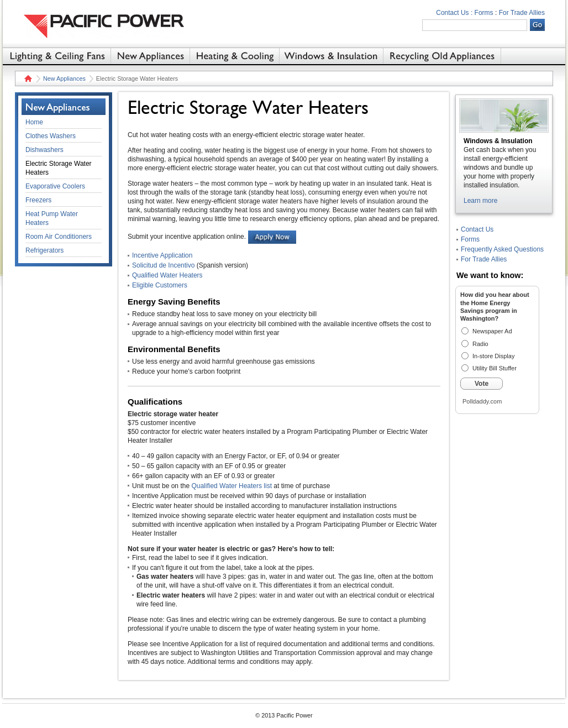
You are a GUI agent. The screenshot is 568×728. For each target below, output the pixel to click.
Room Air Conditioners (59, 237)
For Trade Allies (522, 13)
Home (27, 78)
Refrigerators (44, 250)
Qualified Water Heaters (167, 275)
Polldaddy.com (482, 401)
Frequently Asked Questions (502, 249)
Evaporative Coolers (55, 186)
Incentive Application (162, 255)
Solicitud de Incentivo (163, 265)
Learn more (480, 201)
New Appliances (64, 78)
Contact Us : (454, 13)
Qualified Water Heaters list (232, 486)
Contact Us (477, 229)
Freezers (38, 200)
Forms (484, 13)
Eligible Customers (160, 285)
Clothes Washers (51, 136)
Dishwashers (44, 150)
